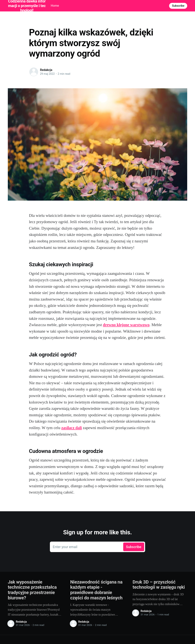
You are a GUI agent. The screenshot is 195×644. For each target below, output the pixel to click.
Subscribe (178, 6)
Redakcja (46, 70)
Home (55, 6)
